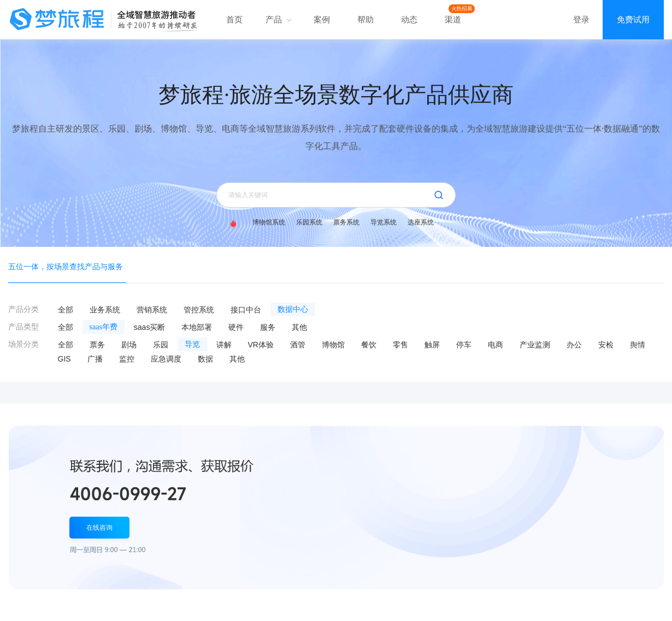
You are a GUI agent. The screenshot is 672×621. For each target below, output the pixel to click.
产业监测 (535, 345)
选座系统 (421, 222)
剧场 (129, 345)
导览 (192, 344)
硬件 (236, 327)
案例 (322, 19)
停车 (464, 345)
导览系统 (384, 222)
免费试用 (633, 19)
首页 (234, 19)
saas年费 (104, 327)
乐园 (161, 345)
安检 (606, 345)
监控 (127, 359)
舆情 (638, 345)
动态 (409, 19)
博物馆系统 (269, 222)
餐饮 (369, 345)
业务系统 (105, 310)
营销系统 (152, 310)
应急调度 (166, 359)
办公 (574, 345)
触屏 (432, 345)
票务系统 (346, 222)
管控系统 (199, 310)
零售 (400, 345)
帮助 (366, 19)
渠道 (453, 19)
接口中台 (246, 310)
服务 (268, 327)
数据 (205, 359)
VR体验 (261, 345)
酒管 (298, 345)
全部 (66, 310)
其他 (299, 327)
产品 (278, 19)
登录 (581, 19)
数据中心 (293, 309)
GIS (64, 359)
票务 (97, 345)
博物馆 (333, 345)
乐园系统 (309, 222)
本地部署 (197, 327)
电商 (496, 345)
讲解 (224, 345)
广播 (95, 359)
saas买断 (150, 327)
